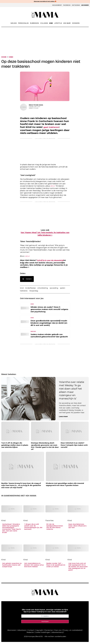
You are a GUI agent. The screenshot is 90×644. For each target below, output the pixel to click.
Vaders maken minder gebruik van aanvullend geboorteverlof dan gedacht (49, 338)
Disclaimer (49, 632)
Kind (51, 23)
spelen (66, 290)
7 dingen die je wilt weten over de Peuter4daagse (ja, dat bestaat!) (33, 529)
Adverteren (22, 632)
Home (4, 57)
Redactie (30, 634)
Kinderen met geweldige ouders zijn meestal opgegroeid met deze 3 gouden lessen (65, 487)
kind (22, 290)
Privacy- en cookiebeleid (72, 632)
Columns (44, 23)
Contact (31, 632)
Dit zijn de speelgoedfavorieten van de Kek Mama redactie (55, 529)
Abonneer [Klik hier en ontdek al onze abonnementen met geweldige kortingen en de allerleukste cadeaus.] (85, 5)
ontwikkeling (45, 290)
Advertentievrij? (58, 634)
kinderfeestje (31, 290)
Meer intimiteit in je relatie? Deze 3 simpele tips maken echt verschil (74, 447)
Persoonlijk (23, 23)
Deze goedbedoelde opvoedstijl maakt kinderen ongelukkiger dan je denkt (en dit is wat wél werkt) (49, 325)
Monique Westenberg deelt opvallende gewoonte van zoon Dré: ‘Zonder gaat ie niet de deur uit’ (45, 448)
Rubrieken (34, 23)
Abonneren (12, 632)
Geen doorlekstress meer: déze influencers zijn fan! (77, 528)
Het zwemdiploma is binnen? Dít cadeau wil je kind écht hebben (34, 567)
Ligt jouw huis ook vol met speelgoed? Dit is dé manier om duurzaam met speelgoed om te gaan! (78, 569)
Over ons (58, 632)
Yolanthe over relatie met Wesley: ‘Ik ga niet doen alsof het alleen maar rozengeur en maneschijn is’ (72, 392)
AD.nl (28, 258)
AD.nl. (53, 187)
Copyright (39, 632)
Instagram (76, 5)
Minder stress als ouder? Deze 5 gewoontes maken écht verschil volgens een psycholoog (49, 311)
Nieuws (14, 23)
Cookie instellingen (43, 634)
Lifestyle (58, 23)
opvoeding (57, 290)
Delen (27, 281)
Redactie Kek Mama (36, 105)
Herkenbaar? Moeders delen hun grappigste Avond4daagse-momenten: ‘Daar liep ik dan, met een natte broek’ (11, 531)
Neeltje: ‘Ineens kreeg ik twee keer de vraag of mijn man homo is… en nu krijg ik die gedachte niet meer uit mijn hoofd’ (21, 488)
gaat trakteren (53, 128)
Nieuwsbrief (57, 5)
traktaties (24, 293)
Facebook (67, 5)
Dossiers (76, 23)
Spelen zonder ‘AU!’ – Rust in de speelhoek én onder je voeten (56, 567)
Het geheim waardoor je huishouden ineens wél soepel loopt (12, 567)
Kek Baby (67, 23)
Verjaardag (35, 293)
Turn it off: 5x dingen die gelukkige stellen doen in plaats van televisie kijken (15, 447)
